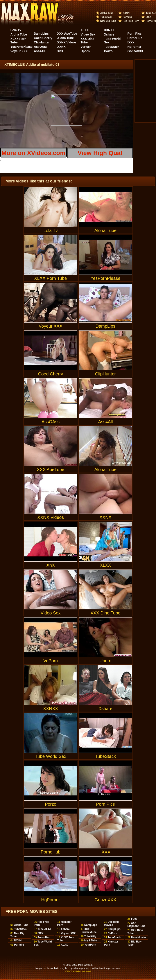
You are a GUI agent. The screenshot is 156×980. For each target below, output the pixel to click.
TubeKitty (90, 936)
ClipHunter (42, 42)
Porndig (127, 17)
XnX (60, 51)
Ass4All (39, 51)
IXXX (148, 17)
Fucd (134, 919)
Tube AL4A (44, 929)
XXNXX (109, 30)
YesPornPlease (22, 47)
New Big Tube (108, 21)
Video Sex (88, 34)
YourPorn (90, 945)
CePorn (112, 933)
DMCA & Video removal (78, 971)
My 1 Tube (91, 941)
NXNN (126, 13)
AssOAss (41, 47)
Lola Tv (16, 30)
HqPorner (134, 47)
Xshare (109, 34)
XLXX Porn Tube (51, 258)
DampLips (41, 34)
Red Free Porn (131, 21)
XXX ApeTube (67, 34)
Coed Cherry (43, 38)
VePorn (86, 47)
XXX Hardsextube (89, 931)
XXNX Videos (67, 42)
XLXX (85, 30)
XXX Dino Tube (88, 41)
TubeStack (106, 17)
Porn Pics (135, 34)
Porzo (108, 51)
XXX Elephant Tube (136, 925)
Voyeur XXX (19, 51)
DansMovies (139, 937)
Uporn (85, 51)
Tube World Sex (51, 736)
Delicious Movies (112, 923)
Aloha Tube (107, 13)
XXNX (61, 47)
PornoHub (135, 38)
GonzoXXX (135, 51)
